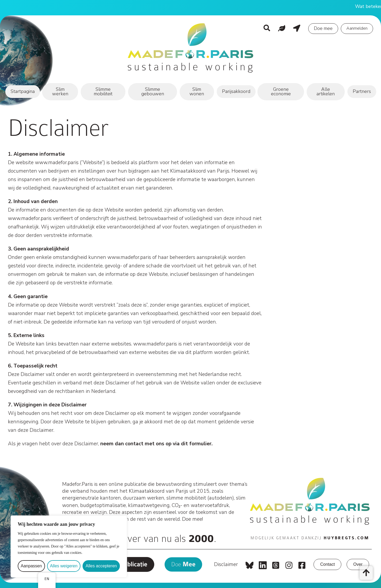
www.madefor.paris (57, 163)
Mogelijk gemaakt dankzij (310, 538)
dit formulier (196, 444)
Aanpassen (31, 566)
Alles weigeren (64, 566)
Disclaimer (226, 564)
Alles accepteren (101, 566)
